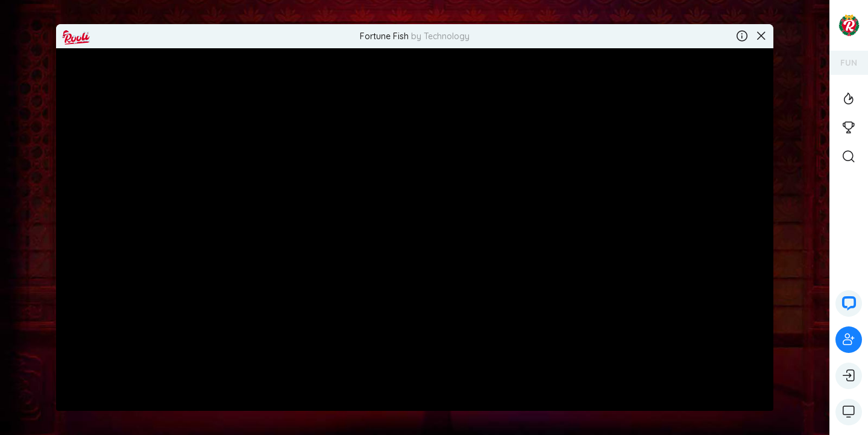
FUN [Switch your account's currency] (849, 63)
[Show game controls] (849, 412)
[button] (849, 303)
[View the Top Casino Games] (849, 99)
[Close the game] (761, 36)
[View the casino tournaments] (849, 128)
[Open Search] (849, 157)
